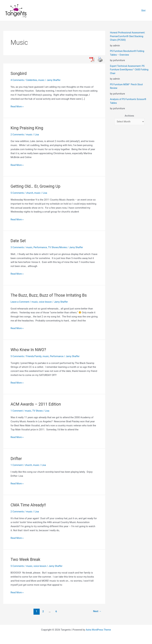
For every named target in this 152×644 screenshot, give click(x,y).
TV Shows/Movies (59, 247)
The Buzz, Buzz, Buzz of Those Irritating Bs (50, 295)
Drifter (16, 458)
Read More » (17, 106)
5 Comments (18, 193)
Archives (129, 116)
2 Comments (18, 135)
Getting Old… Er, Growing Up (37, 186)
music (43, 80)
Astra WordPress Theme (98, 630)
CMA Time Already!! (29, 505)
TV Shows (39, 411)
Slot (144, 11)
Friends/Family (35, 356)
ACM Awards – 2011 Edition (37, 404)
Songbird (19, 73)
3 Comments (18, 247)
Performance (42, 247)
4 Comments (18, 80)
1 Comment (17, 411)
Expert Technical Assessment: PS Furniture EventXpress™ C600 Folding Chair (128, 70)
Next (97, 611)
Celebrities (32, 80)
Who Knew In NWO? (29, 350)
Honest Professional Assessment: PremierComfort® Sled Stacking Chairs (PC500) (128, 36)
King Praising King (28, 128)
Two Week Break (26, 559)
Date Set (19, 241)
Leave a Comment (20, 302)
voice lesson (47, 302)
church (30, 193)
